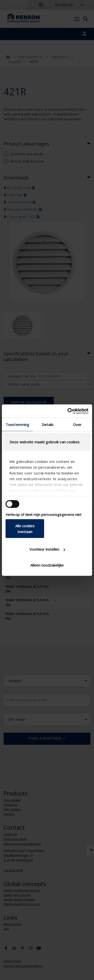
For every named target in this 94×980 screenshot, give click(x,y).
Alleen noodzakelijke (47, 565)
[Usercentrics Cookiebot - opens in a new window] (68, 411)
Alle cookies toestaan (25, 528)
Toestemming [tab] (17, 425)
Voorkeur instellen (47, 549)
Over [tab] (77, 425)
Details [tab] (48, 425)
